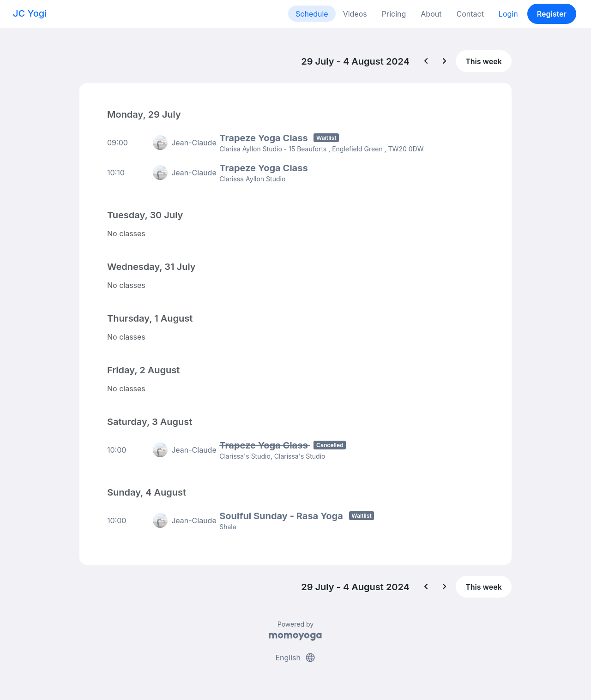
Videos (355, 14)
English (295, 658)
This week (484, 61)
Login (508, 14)
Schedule (312, 14)
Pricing (394, 14)
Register (552, 14)
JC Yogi (30, 13)
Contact (470, 14)
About (431, 14)
